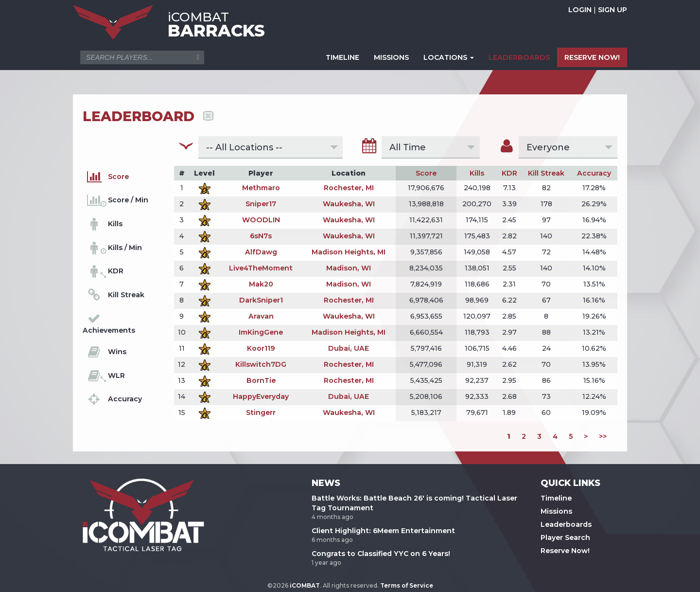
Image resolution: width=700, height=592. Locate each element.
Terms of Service (407, 585)
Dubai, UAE (349, 348)
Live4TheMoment (261, 268)
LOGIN (580, 10)
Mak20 (261, 284)
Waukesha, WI (349, 204)
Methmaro (261, 188)
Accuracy (594, 173)
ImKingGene (261, 332)
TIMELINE (342, 57)
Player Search (565, 538)
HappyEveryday (261, 396)
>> (603, 436)
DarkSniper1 (261, 300)
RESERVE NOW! (592, 57)
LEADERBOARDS (519, 57)
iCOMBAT (305, 585)
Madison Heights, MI (349, 252)
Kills (477, 173)
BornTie (261, 380)
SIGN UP (612, 10)
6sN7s (261, 236)
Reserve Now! (565, 551)
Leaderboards (566, 524)
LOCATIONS (449, 57)
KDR (509, 173)
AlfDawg (261, 252)
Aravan (261, 316)
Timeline (556, 498)
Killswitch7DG (261, 364)
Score (426, 173)
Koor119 (261, 348)
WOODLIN (261, 220)
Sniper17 (261, 204)
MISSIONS (391, 57)
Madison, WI (349, 268)
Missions (556, 511)
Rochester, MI (349, 188)
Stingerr (261, 413)
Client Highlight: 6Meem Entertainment (383, 531)
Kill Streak (546, 173)
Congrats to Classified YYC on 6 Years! (381, 554)
